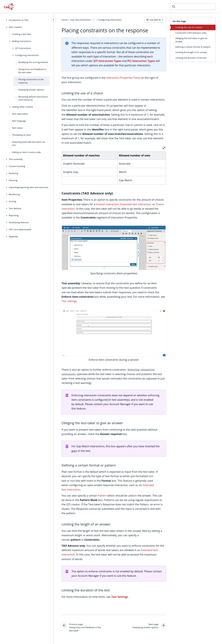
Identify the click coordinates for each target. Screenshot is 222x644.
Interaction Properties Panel (123, 78)
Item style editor (20, 114)
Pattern (102, 496)
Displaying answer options (31, 90)
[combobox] (193, 7)
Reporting (14, 215)
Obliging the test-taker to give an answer (191, 40)
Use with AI (155, 20)
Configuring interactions (27, 55)
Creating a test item (22, 34)
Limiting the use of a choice (189, 27)
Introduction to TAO (19, 20)
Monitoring (14, 194)
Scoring (12, 201)
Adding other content (22, 107)
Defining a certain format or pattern (193, 47)
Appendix (13, 236)
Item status (17, 128)
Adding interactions (22, 41)
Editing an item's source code (26, 152)
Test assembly (16, 159)
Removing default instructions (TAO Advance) (33, 98)
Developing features (19, 222)
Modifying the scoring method (33, 62)
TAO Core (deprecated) (20, 229)
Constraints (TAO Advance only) (191, 33)
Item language (19, 121)
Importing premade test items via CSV (28, 144)
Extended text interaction (136, 204)
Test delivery (15, 208)
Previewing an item (21, 135)
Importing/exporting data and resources (29, 187)
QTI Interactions (23, 48)
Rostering (14, 173)
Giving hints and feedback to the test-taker (32, 71)
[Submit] (174, 7)
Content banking (17, 166)
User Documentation (80, 20)
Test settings (69, 301)
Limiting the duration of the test (191, 58)
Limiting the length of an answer (191, 52)
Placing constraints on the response (31, 81)
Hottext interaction (107, 204)
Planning (13, 180)
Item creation (15, 27)
